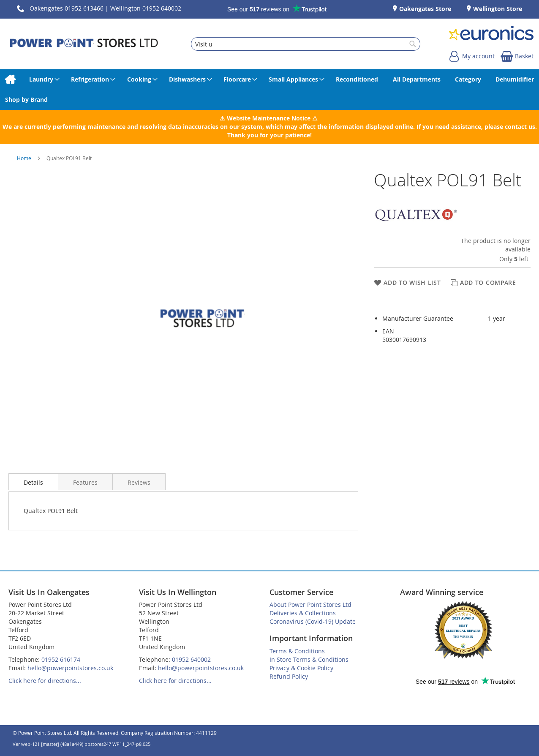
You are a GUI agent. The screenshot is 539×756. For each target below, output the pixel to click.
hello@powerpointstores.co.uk (70, 668)
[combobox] (306, 44)
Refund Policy (289, 676)
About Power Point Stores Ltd (310, 605)
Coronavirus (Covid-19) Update (313, 621)
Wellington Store (497, 9)
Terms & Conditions (297, 651)
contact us (520, 127)
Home (25, 158)
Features (85, 482)
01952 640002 (191, 659)
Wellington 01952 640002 (146, 8)
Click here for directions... (45, 681)
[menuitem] (10, 79)
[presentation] (33, 482)
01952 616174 (61, 659)
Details (33, 482)
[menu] (269, 90)
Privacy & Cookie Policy (301, 668)
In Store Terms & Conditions (309, 659)
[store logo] (84, 44)
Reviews (139, 482)
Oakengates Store (424, 9)
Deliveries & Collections (303, 613)
